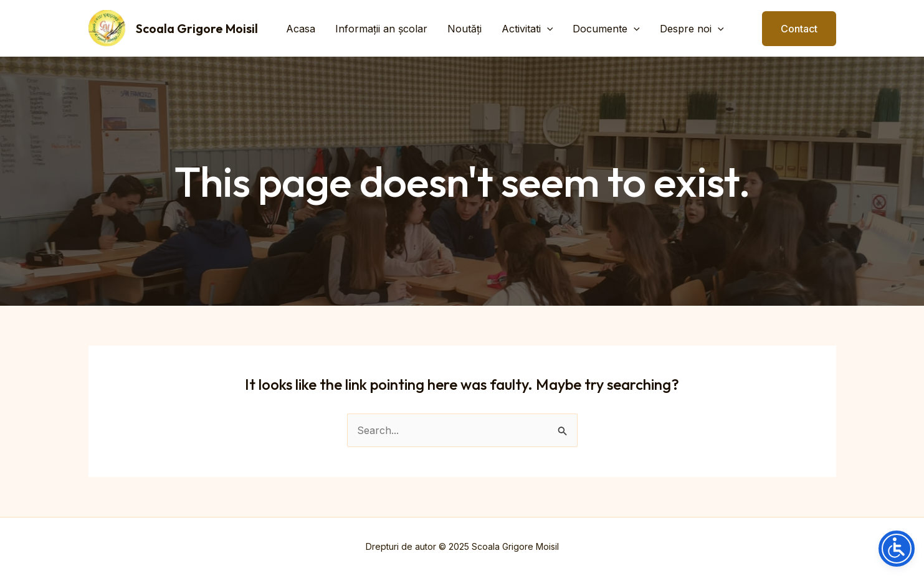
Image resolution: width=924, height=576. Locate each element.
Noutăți (464, 29)
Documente (606, 29)
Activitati (527, 29)
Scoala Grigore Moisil (197, 28)
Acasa (301, 29)
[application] (547, 29)
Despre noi (692, 29)
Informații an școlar (381, 29)
